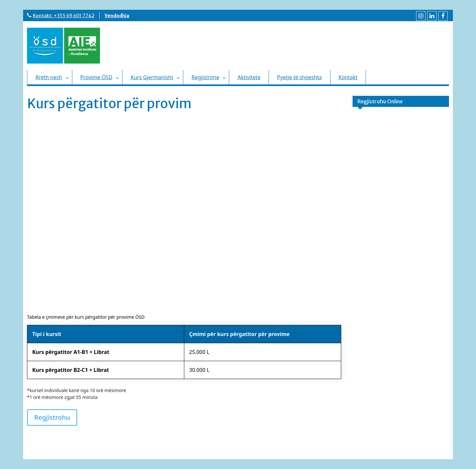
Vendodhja (117, 16)
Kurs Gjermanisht (152, 77)
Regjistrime (205, 77)
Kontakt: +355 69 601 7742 (64, 16)
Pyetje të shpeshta (300, 77)
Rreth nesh (49, 77)
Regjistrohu (52, 417)
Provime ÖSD (97, 77)
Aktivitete (249, 77)
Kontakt (348, 77)
